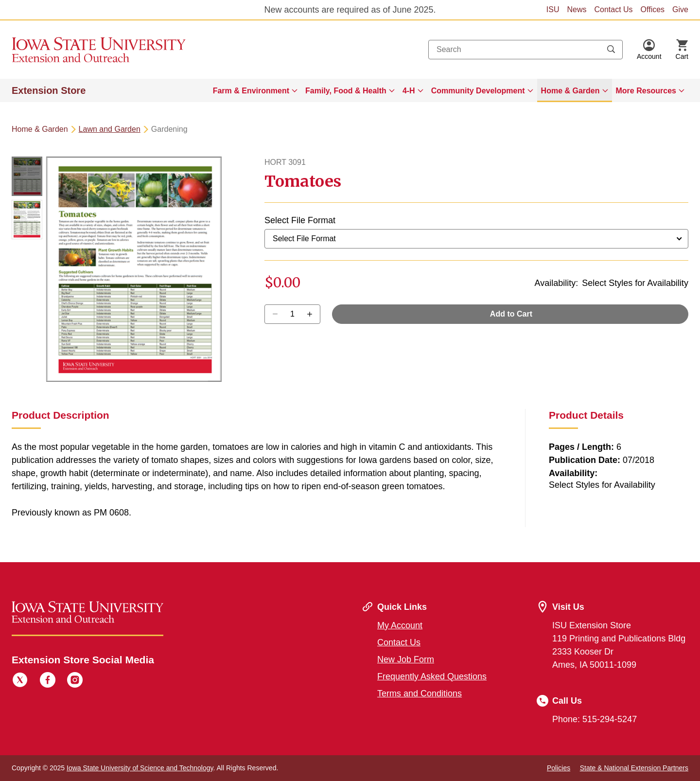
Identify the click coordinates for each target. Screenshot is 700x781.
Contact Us (613, 9)
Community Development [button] (478, 91)
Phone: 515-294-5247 (595, 719)
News (577, 9)
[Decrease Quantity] (313, 314)
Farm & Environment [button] (251, 91)
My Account (400, 625)
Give (680, 9)
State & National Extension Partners (634, 768)
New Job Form (406, 659)
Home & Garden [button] (570, 91)
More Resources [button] (646, 91)
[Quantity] (292, 314)
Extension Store (49, 90)
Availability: (557, 283)
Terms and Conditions (420, 693)
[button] (649, 50)
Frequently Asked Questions (432, 676)
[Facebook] (48, 681)
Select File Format (300, 220)
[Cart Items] (682, 50)
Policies (559, 768)
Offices (653, 9)
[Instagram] (75, 681)
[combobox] (525, 50)
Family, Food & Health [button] (346, 91)
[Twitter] (20, 681)
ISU (553, 9)
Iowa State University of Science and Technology (140, 768)
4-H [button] (409, 91)
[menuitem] (255, 90)
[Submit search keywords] (611, 50)
